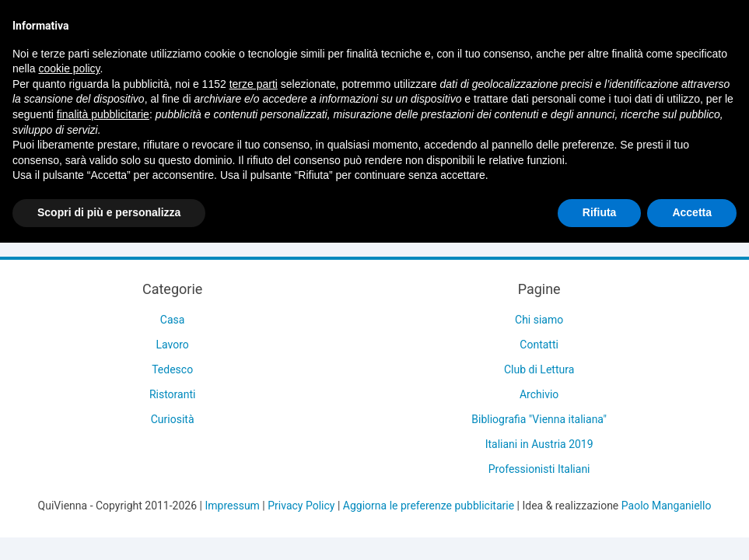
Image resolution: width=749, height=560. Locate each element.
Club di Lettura (539, 369)
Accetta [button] (692, 212)
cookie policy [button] (69, 68)
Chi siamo (539, 320)
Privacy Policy (301, 506)
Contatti (539, 345)
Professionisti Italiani (539, 469)
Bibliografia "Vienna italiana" (539, 419)
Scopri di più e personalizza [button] (109, 212)
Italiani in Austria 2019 (539, 444)
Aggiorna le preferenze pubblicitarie (429, 506)
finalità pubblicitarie (103, 114)
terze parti (254, 84)
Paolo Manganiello (667, 506)
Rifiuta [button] (600, 212)
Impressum (232, 506)
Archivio (539, 394)
